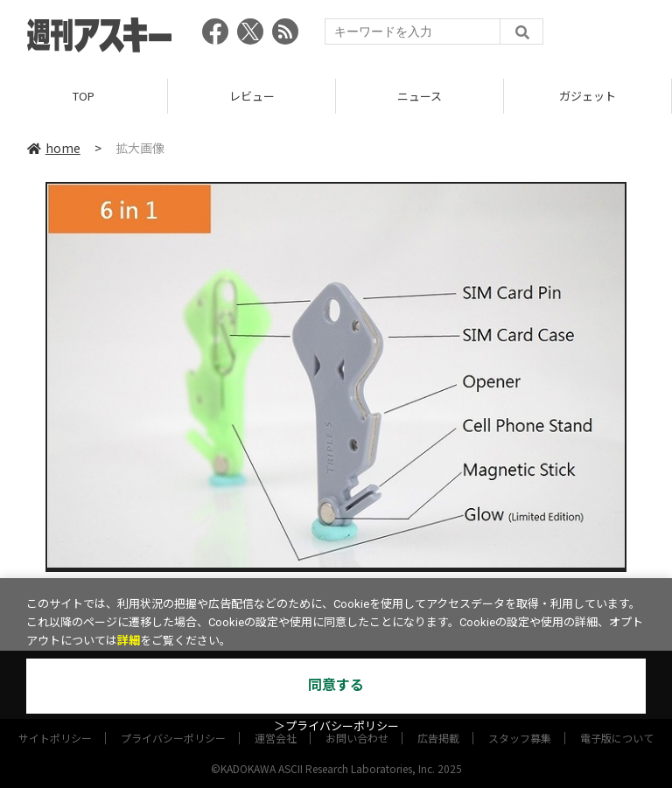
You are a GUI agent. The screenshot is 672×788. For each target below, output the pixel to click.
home (54, 148)
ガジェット (588, 96)
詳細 (129, 641)
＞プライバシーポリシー (336, 726)
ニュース (420, 96)
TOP (84, 96)
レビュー (252, 96)
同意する (336, 685)
